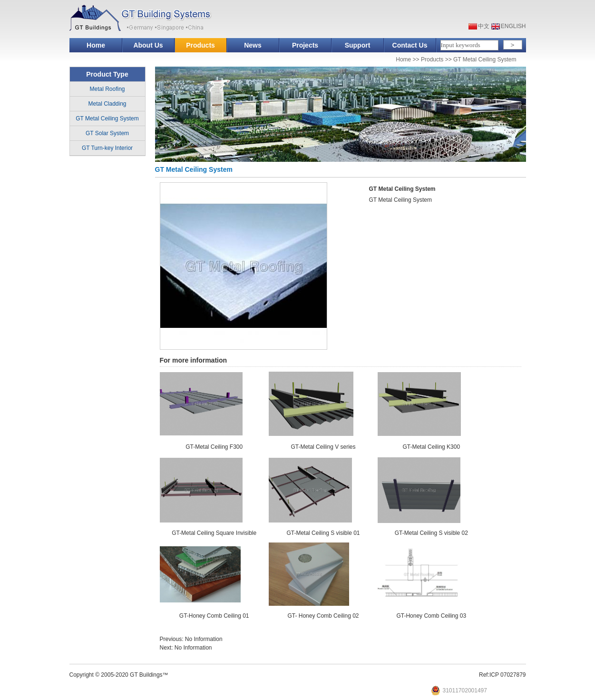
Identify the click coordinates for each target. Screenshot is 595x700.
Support (358, 45)
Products (200, 45)
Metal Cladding (107, 104)
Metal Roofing (107, 89)
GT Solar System (107, 133)
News (253, 45)
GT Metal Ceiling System (485, 59)
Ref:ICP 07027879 (502, 675)
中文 (484, 26)
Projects (305, 45)
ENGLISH (513, 26)
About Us (148, 45)
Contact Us (410, 45)
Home (96, 45)
